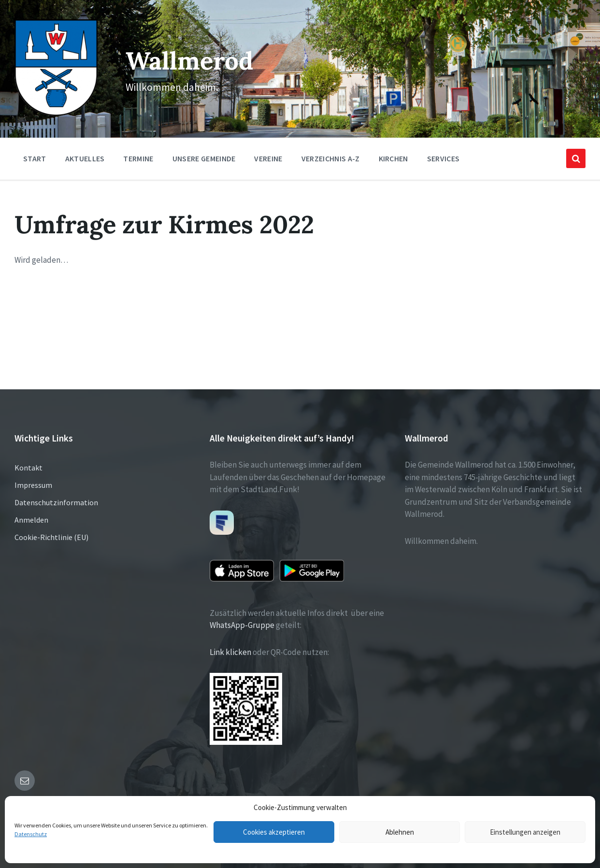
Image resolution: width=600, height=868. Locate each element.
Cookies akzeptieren (274, 832)
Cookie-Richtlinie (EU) (51, 537)
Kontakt (29, 468)
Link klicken (230, 652)
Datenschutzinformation (56, 502)
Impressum (33, 485)
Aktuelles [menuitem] (85, 158)
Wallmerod (189, 61)
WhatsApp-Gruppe (242, 625)
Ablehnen (400, 832)
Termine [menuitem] (138, 158)
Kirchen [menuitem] (393, 158)
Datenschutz (31, 834)
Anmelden (31, 520)
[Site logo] (56, 113)
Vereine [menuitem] (268, 158)
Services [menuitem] (443, 158)
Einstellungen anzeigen (525, 832)
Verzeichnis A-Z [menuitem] (331, 158)
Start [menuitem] (35, 158)
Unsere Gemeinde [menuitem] (204, 158)
